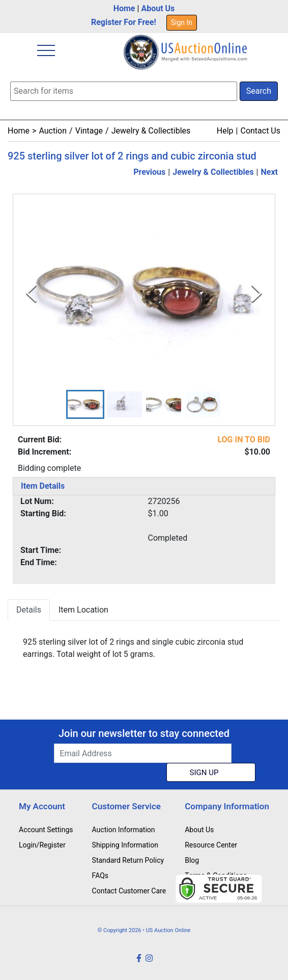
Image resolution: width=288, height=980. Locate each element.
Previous (149, 172)
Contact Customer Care (129, 891)
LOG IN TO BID (244, 440)
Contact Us (260, 131)
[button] (85, 405)
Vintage (89, 131)
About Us (158, 8)
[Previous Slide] (31, 294)
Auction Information (124, 830)
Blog (192, 860)
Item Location (83, 610)
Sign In (182, 22)
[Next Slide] (257, 294)
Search (259, 91)
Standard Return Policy (128, 860)
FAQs (100, 876)
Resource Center (211, 845)
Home (124, 8)
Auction (53, 131)
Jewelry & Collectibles (151, 131)
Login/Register (42, 845)
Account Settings (46, 830)
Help (225, 131)
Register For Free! (124, 22)
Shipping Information (125, 845)
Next (269, 172)
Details (29, 610)
